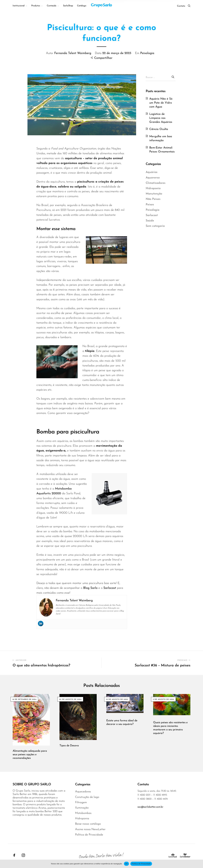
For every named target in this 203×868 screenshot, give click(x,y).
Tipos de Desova (69, 746)
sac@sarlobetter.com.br (150, 807)
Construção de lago (87, 797)
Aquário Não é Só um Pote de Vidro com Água (161, 103)
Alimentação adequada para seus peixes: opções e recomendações (30, 755)
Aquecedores (83, 792)
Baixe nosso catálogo (88, 824)
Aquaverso (153, 178)
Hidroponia (153, 188)
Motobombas (83, 813)
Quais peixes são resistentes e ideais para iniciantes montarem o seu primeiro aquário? (170, 728)
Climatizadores (156, 183)
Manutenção (154, 194)
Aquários (152, 172)
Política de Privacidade (89, 835)
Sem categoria (155, 226)
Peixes (150, 205)
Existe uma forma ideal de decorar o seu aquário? (122, 722)
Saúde (150, 221)
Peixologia (147, 53)
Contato (181, 6)
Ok (126, 864)
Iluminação (82, 808)
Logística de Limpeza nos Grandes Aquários (161, 118)
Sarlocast (110, 588)
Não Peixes (153, 199)
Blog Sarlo (90, 588)
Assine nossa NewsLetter (90, 829)
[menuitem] (22, 6)
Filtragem (81, 802)
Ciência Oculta (159, 129)
